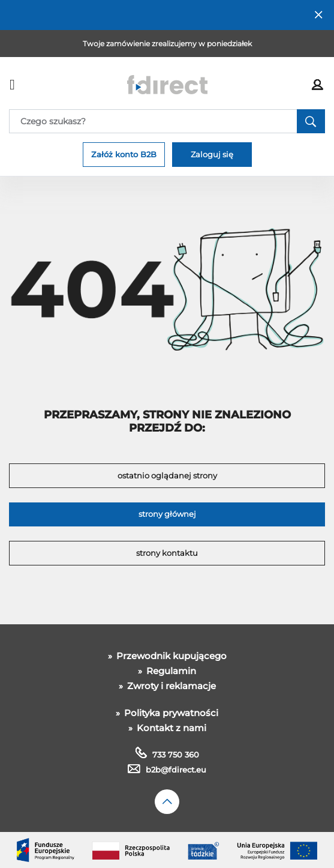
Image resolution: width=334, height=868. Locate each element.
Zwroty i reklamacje (170, 686)
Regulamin (170, 671)
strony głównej (167, 514)
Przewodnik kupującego (170, 656)
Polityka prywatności (170, 713)
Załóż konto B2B (124, 154)
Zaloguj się (212, 154)
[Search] (167, 121)
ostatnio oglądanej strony (167, 475)
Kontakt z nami (170, 728)
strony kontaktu (167, 553)
